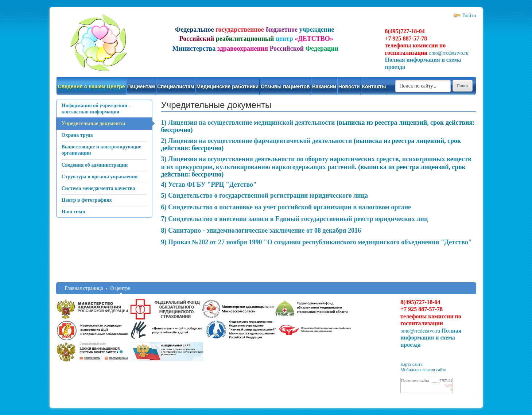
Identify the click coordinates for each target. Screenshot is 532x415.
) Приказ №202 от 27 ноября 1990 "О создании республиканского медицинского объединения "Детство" (318, 242)
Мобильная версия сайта (423, 370)
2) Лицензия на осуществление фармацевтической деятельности (257, 141)
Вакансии (324, 86)
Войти (469, 15)
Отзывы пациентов (285, 86)
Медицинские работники (228, 86)
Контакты (374, 86)
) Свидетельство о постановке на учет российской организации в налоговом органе (288, 207)
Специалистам (176, 86)
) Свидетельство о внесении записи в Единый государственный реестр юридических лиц (296, 219)
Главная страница (84, 288)
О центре (120, 288)
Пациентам (141, 86)
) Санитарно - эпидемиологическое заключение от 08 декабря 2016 (263, 230)
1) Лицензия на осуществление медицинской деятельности (248, 123)
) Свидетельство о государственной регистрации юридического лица (266, 195)
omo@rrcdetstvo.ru (449, 53)
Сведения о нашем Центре (92, 86)
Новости (349, 86)
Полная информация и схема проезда (431, 338)
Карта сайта (411, 364)
